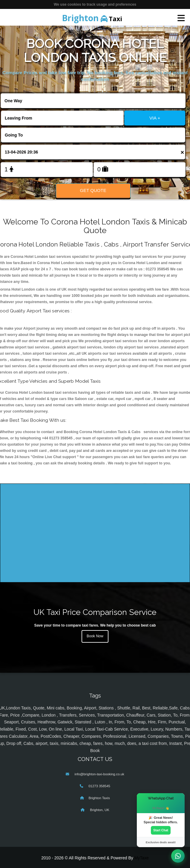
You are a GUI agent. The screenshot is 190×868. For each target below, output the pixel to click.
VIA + (155, 118)
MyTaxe (142, 858)
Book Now (95, 636)
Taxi (92, 18)
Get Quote (93, 190)
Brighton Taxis (99, 798)
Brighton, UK (99, 810)
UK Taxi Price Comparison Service (95, 612)
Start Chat (161, 830)
